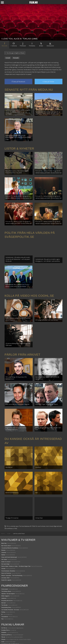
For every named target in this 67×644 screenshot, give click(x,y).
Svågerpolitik (5, 641)
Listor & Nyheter (19, 146)
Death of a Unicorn (6, 545)
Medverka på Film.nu (7, 618)
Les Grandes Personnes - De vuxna (10, 593)
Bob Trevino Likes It (6, 529)
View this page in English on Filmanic (15, 53)
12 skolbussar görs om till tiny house (10, 627)
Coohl (3, 625)
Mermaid (4, 586)
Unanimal (4, 535)
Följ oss (3, 620)
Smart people (5, 572)
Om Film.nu (4, 611)
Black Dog (4, 526)
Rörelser (3, 533)
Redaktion (4, 615)
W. (2, 597)
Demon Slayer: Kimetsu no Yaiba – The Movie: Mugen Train (16, 549)
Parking (3, 595)
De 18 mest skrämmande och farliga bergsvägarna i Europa (16, 629)
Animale (3, 552)
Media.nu (4, 638)
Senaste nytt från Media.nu (29, 90)
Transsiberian (5, 600)
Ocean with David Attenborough (9, 540)
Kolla (3, 632)
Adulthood (4, 581)
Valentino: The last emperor (8, 577)
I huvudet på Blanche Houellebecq (10, 531)
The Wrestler (4, 588)
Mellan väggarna (5, 579)
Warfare (3, 538)
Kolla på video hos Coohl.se (29, 288)
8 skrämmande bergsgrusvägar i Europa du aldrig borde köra (16, 634)
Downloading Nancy (6, 590)
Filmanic (3, 622)
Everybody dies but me (7, 584)
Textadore (4, 636)
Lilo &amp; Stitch (5, 561)
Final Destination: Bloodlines (8, 554)
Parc (3, 602)
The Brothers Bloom (6, 574)
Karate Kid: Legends (6, 563)
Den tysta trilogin (5, 547)
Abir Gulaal (4, 542)
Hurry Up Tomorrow (6, 556)
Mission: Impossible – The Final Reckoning (12, 558)
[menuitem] (3, 517)
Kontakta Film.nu (5, 613)
